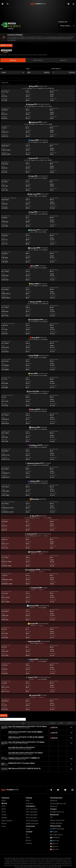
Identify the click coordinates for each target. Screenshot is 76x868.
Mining (28, 840)
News (28, 837)
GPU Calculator (32, 812)
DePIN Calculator (32, 824)
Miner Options (7, 821)
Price (53, 723)
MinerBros (55, 838)
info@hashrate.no (57, 812)
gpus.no (54, 844)
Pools (4, 826)
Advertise (54, 801)
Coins (28, 829)
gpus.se (54, 846)
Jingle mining (56, 835)
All (27, 835)
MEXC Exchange (57, 829)
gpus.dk (54, 849)
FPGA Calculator (32, 821)
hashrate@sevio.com (58, 804)
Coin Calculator (32, 809)
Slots (70, 723)
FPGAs (4, 815)
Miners (4, 824)
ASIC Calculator (32, 815)
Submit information (57, 820)
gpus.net (55, 841)
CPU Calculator (31, 818)
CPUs (4, 812)
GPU (23, 723)
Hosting (29, 843)
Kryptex (54, 832)
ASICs (4, 809)
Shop (61, 723)
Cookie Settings (56, 823)
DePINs (4, 818)
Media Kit (54, 806)
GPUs (4, 801)
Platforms (29, 804)
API (51, 817)
